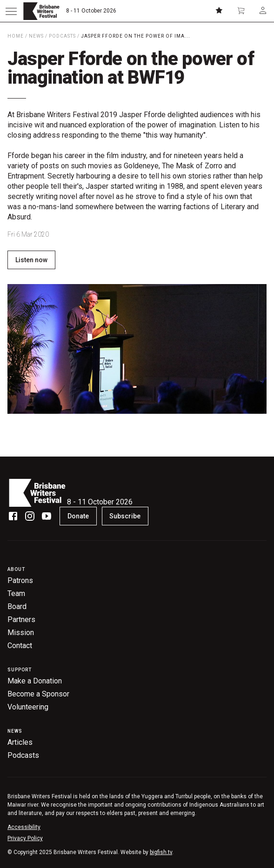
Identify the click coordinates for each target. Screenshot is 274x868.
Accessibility (24, 827)
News (36, 36)
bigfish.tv (161, 852)
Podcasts (62, 36)
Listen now (31, 260)
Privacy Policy (25, 838)
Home (16, 36)
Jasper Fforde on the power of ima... (136, 36)
